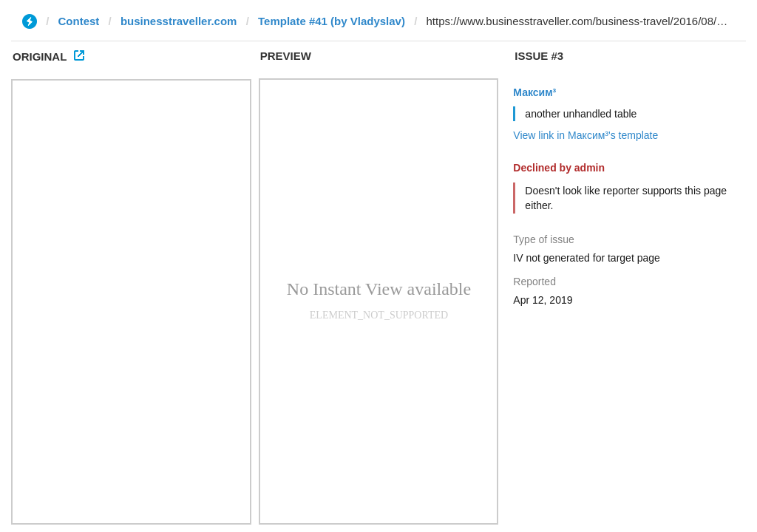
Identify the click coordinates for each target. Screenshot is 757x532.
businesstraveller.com (179, 21)
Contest (79, 21)
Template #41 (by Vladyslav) (332, 21)
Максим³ (534, 92)
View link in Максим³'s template (585, 135)
